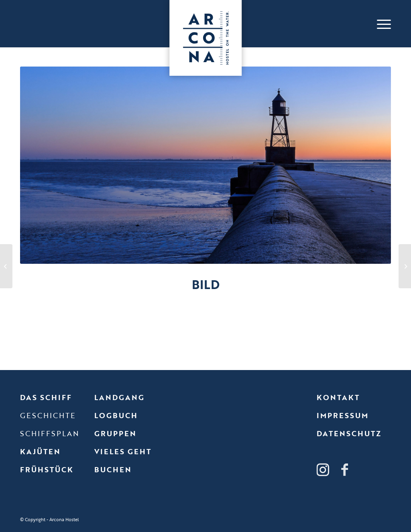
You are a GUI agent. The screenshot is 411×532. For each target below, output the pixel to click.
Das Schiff (46, 397)
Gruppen (115, 433)
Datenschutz (349, 433)
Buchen (113, 469)
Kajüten (40, 451)
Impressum (343, 415)
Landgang (119, 397)
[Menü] (382, 24)
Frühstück (47, 469)
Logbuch (116, 415)
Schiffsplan (50, 433)
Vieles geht (123, 451)
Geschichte (48, 415)
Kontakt (338, 397)
